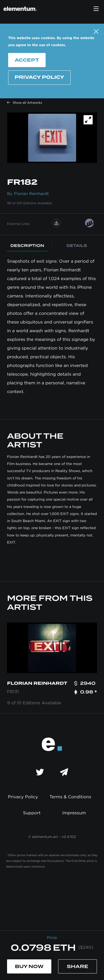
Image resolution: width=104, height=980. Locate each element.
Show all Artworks (25, 103)
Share (78, 966)
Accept (27, 60)
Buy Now (29, 966)
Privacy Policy (39, 77)
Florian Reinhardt (31, 194)
